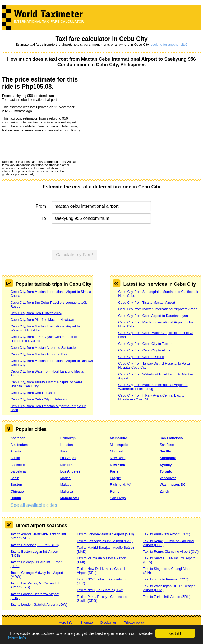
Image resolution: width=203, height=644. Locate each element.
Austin (15, 458)
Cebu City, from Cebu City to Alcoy (36, 313)
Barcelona (18, 471)
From (41, 206)
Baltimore (18, 465)
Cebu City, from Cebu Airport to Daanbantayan (153, 316)
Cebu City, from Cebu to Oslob (33, 393)
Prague (115, 478)
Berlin (15, 478)
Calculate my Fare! (75, 255)
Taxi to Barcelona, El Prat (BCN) (35, 545)
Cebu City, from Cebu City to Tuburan (39, 399)
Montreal (117, 451)
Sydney (166, 465)
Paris (114, 471)
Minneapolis (119, 445)
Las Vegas (68, 458)
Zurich (164, 491)
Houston (67, 445)
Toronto (166, 471)
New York (117, 465)
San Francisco (171, 438)
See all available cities (34, 505)
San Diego (118, 498)
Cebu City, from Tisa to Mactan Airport (147, 302)
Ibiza (64, 451)
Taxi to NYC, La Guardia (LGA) (100, 590)
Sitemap (87, 622)
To (44, 218)
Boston (16, 485)
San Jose (167, 445)
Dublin (16, 498)
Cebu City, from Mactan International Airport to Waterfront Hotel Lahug (45, 328)
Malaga (66, 485)
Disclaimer (108, 622)
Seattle (165, 451)
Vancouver (168, 478)
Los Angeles (70, 471)
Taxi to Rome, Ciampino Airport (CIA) (171, 552)
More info (17, 638)
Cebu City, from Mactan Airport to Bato (39, 354)
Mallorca (67, 491)
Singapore (168, 458)
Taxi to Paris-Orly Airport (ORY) (167, 534)
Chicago (17, 491)
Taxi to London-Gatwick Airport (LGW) (39, 605)
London (66, 465)
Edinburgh (68, 438)
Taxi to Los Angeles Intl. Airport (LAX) (105, 541)
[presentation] (42, 146)
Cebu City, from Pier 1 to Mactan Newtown (42, 320)
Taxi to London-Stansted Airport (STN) (105, 534)
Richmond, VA (121, 485)
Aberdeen (18, 438)
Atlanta (16, 451)
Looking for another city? (169, 44)
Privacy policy (134, 622)
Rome (115, 491)
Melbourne (119, 438)
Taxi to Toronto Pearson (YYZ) (166, 579)
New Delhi (118, 458)
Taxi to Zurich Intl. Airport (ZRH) (167, 597)
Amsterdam (19, 445)
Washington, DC (173, 485)
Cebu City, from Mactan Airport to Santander (44, 348)
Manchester (70, 498)
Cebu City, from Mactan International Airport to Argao (158, 309)
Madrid (65, 478)
